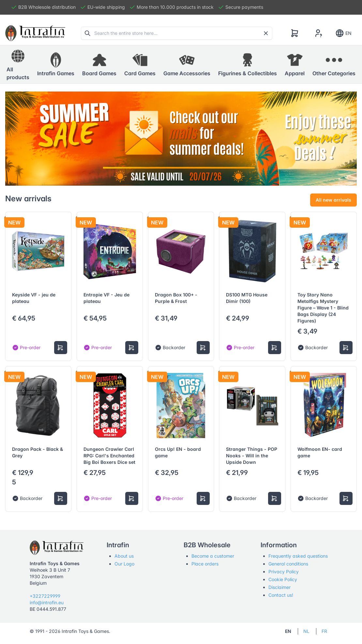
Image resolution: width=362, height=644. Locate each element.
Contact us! (281, 595)
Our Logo (124, 564)
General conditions (288, 564)
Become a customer (213, 556)
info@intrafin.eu (47, 602)
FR (324, 631)
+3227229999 (45, 596)
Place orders (205, 564)
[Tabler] (35, 33)
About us (124, 556)
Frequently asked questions (298, 556)
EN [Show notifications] (343, 33)
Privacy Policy (284, 572)
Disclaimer (279, 587)
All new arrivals (333, 200)
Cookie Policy (283, 579)
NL (306, 631)
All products (18, 64)
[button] (56, 64)
